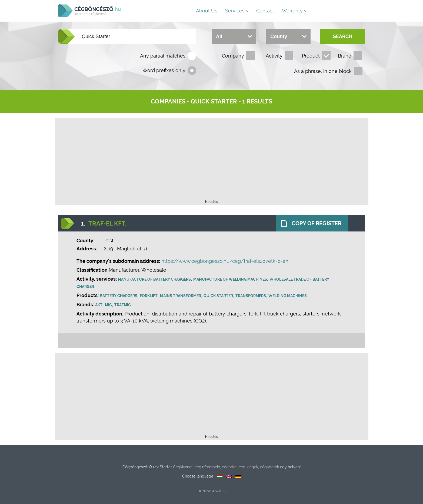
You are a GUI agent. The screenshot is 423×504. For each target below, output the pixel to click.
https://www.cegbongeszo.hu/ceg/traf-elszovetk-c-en (225, 261)
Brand (345, 56)
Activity (274, 56)
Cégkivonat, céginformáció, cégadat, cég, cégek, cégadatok (226, 467)
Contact (265, 11)
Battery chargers (119, 296)
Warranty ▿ (294, 11)
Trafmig (123, 305)
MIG (108, 305)
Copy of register (317, 223)
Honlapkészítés (211, 491)
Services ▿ (237, 11)
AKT (99, 305)
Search (343, 36)
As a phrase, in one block (323, 71)
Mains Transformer (181, 296)
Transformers (251, 296)
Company (233, 56)
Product (311, 56)
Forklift (149, 296)
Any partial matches (163, 56)
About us (207, 11)
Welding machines (288, 296)
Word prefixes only (164, 70)
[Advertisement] (212, 160)
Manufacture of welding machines (230, 279)
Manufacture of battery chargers (154, 279)
